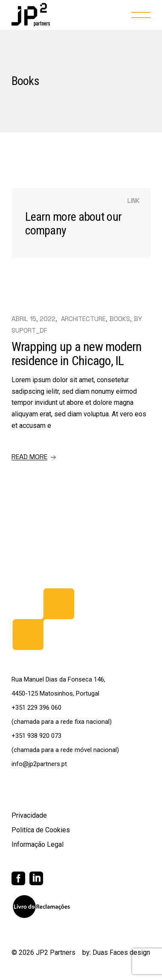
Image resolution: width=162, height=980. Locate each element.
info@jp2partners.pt (39, 764)
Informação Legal (38, 844)
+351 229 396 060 (36, 708)
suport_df (29, 330)
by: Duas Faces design (116, 952)
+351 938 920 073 (36, 736)
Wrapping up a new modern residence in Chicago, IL (77, 354)
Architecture (83, 319)
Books (120, 319)
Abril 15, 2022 (33, 319)
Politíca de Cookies (41, 830)
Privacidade (29, 815)
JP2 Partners (56, 952)
